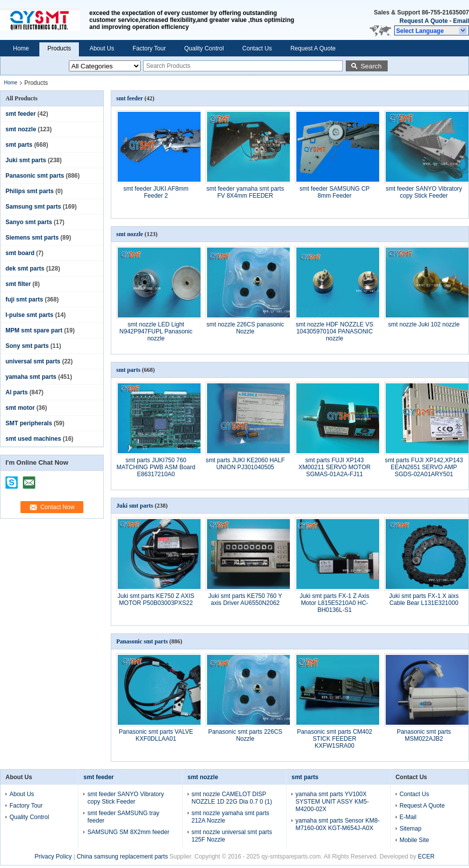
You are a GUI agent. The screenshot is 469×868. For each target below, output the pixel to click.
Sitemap (411, 829)
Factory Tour (149, 48)
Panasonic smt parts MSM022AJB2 (424, 735)
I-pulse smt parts (29, 315)
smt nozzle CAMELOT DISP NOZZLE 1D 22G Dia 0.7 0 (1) (232, 798)
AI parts (17, 392)
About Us (102, 48)
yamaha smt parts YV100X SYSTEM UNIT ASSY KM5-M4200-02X (332, 802)
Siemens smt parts (32, 238)
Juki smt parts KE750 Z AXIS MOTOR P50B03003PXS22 (156, 599)
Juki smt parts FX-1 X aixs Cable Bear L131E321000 (424, 599)
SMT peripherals (29, 423)
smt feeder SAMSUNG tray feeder (123, 817)
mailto (29, 479)
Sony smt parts (27, 346)
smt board (20, 253)
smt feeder (21, 114)
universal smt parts (33, 361)
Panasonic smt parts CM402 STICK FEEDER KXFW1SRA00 (335, 739)
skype (12, 479)
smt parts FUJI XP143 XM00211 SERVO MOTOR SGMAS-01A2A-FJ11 (334, 467)
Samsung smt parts (33, 207)
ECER (426, 857)
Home (21, 48)
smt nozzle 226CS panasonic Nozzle (245, 328)
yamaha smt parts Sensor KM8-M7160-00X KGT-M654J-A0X (338, 824)
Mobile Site (414, 840)
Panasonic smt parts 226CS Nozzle (245, 735)
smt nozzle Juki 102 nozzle (424, 324)
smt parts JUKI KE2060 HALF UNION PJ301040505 (245, 464)
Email (461, 21)
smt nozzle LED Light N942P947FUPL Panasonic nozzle (156, 331)
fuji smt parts (24, 299)
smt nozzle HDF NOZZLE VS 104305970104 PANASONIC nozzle (335, 331)
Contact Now (58, 507)
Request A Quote (424, 21)
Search (371, 66)
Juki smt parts (26, 160)
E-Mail (408, 817)
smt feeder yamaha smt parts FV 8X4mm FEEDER (245, 192)
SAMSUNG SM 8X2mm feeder (128, 832)
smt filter (18, 284)
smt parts (19, 145)
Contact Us (257, 48)
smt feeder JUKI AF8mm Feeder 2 (156, 192)
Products (59, 48)
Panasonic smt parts (35, 176)
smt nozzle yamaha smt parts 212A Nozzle (231, 817)
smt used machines (33, 439)
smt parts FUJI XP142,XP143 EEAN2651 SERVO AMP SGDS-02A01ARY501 (424, 467)
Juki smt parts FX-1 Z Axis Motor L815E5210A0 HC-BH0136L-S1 (335, 603)
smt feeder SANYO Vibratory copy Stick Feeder (424, 192)
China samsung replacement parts (122, 857)
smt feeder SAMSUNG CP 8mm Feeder (335, 192)
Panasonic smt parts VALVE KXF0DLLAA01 (156, 735)
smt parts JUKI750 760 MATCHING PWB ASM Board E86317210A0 (156, 467)
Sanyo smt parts (29, 222)
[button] (432, 30)
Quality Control (204, 48)
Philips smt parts (30, 191)
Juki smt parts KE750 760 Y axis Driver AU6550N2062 (245, 599)
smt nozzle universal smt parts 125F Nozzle (232, 836)
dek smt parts (25, 269)
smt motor (20, 408)
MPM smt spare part (34, 330)
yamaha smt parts (31, 377)
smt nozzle (21, 129)
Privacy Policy (53, 857)
